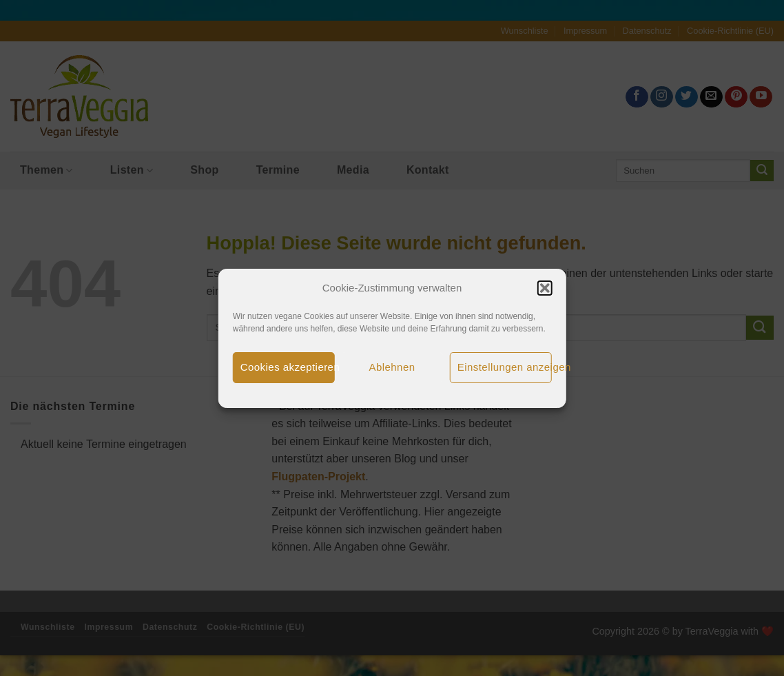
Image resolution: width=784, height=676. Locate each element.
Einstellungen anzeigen (505, 367)
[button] (544, 288)
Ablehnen (392, 367)
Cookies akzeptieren (288, 367)
